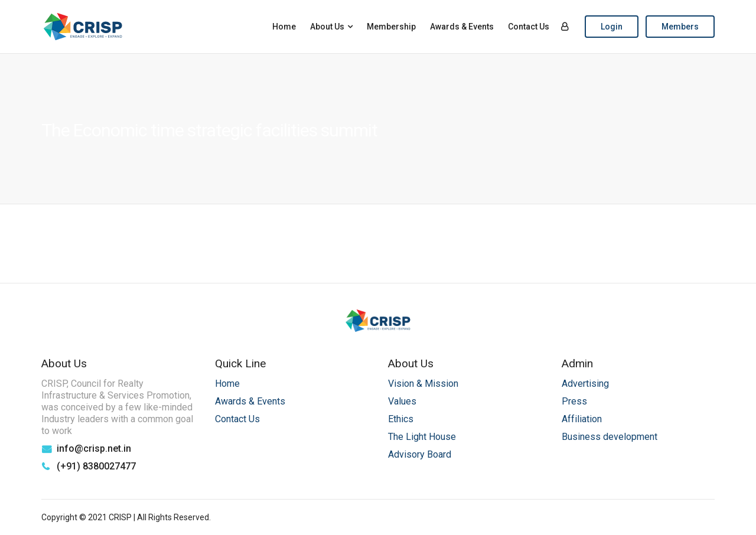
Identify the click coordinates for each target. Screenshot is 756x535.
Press (574, 401)
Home (284, 27)
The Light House (422, 437)
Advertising (585, 384)
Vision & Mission (423, 384)
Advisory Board (420, 454)
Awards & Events (462, 27)
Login (612, 27)
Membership (391, 27)
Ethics (401, 419)
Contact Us (529, 27)
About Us (327, 27)
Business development (610, 437)
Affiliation (582, 419)
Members (680, 27)
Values (402, 401)
